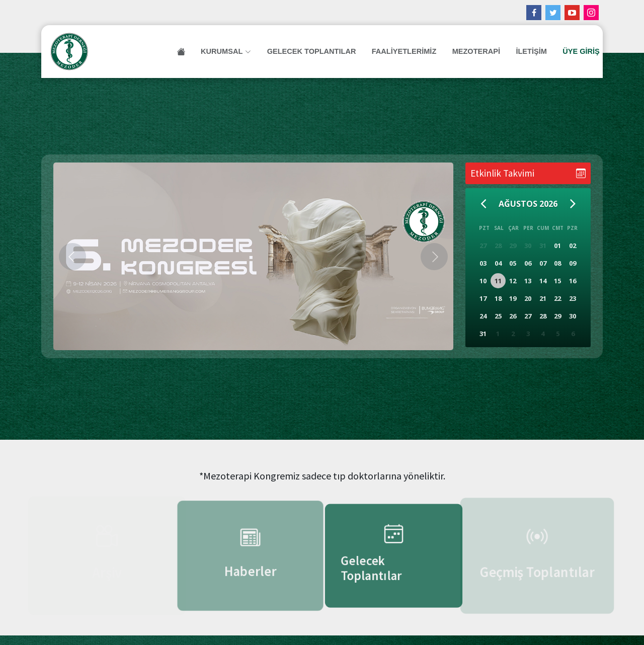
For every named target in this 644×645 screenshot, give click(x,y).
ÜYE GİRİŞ (572, 51)
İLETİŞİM (525, 51)
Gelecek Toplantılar (317, 51)
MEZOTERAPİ (473, 51)
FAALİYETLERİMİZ (405, 51)
